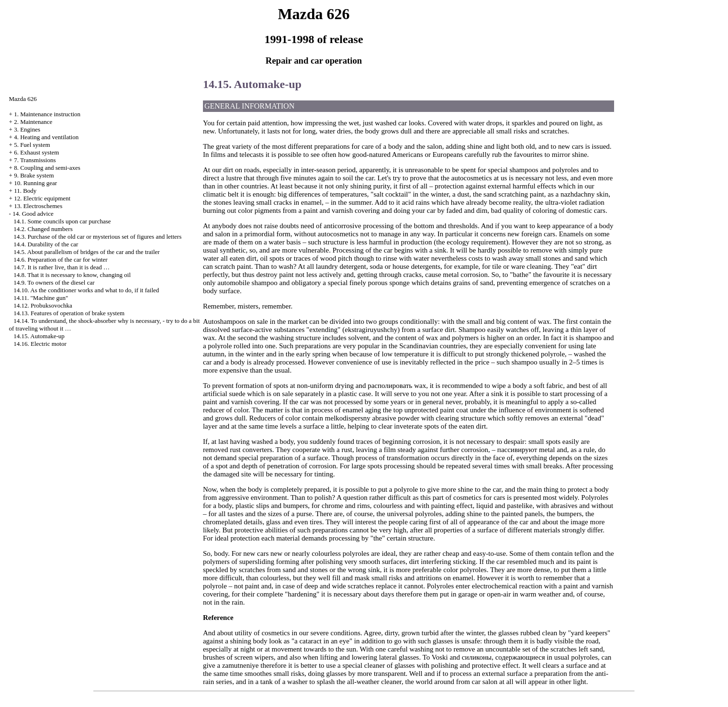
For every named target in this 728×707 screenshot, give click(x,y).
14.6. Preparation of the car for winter (60, 260)
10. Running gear (35, 183)
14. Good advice (33, 214)
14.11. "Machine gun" (41, 298)
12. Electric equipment (42, 198)
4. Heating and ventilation (46, 137)
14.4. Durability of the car (46, 244)
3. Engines (27, 129)
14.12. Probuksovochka (43, 305)
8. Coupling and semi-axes (47, 168)
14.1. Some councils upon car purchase (62, 221)
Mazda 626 (23, 99)
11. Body (25, 191)
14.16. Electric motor (40, 344)
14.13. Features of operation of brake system (69, 313)
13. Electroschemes (38, 206)
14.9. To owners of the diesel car (54, 282)
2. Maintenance (33, 122)
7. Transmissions (35, 160)
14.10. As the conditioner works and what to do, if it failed (86, 290)
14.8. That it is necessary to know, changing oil (72, 275)
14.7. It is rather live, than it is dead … (62, 267)
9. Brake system (34, 175)
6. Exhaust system (36, 152)
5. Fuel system (32, 145)
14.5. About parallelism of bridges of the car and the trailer (86, 252)
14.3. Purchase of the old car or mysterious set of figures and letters (97, 237)
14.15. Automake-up (39, 336)
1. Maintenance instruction (47, 114)
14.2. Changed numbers (43, 229)
